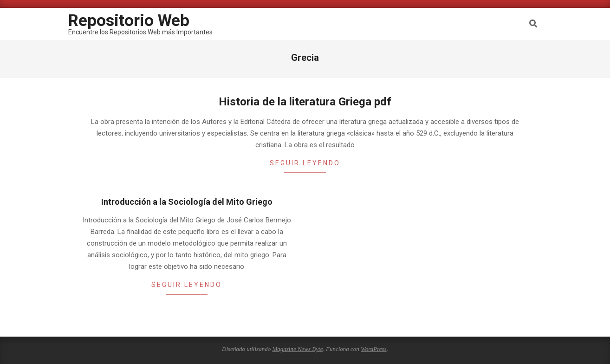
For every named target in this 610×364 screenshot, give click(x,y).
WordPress (374, 349)
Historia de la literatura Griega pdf (305, 102)
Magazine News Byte (297, 349)
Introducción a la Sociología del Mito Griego (187, 202)
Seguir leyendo (305, 163)
